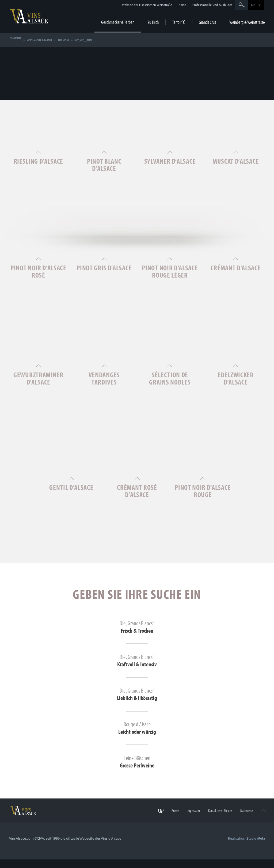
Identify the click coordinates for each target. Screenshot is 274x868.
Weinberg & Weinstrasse (247, 22)
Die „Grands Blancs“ (137, 631)
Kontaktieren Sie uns (214, 821)
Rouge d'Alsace (137, 735)
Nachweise (243, 821)
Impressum (185, 821)
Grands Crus (207, 22)
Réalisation (246, 847)
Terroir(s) (179, 22)
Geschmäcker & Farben (118, 22)
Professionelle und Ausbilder (212, 5)
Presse (164, 821)
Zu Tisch (153, 22)
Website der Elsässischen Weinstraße (147, 5)
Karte (182, 5)
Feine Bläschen (137, 770)
